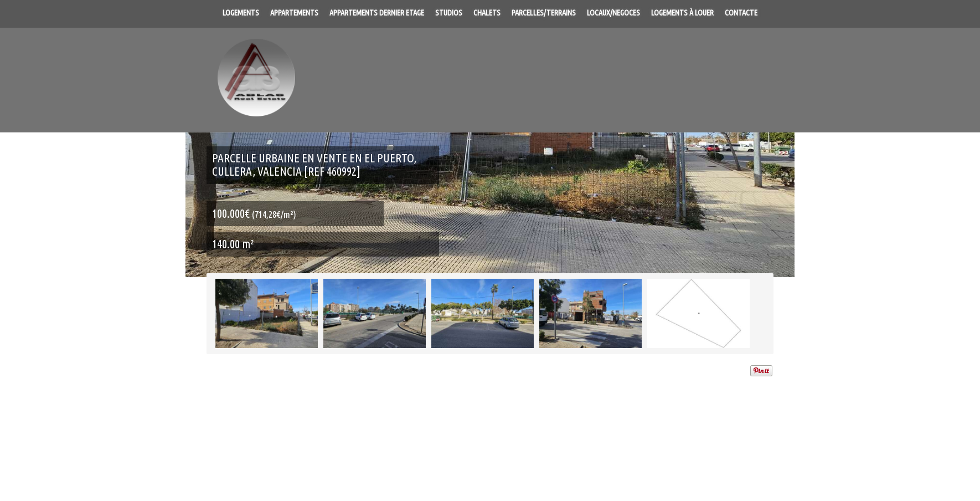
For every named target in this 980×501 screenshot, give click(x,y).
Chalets (487, 13)
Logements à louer (682, 13)
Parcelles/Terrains (544, 13)
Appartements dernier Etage (377, 13)
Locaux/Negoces (613, 13)
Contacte (741, 13)
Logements (241, 13)
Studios (449, 13)
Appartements (294, 13)
